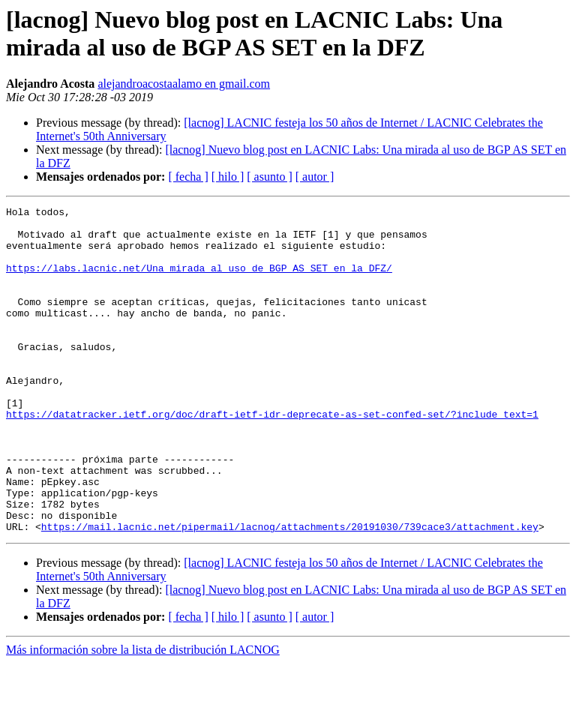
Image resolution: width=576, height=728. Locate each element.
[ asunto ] (269, 177)
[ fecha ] (188, 177)
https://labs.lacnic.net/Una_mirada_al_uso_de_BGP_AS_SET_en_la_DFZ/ (199, 281)
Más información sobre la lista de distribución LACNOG (143, 715)
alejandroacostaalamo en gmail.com (184, 84)
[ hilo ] (228, 177)
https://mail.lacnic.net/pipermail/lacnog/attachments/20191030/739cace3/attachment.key (290, 592)
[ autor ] (315, 177)
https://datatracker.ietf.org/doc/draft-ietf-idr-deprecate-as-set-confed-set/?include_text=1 (272, 457)
